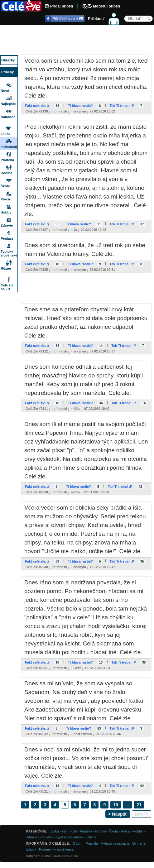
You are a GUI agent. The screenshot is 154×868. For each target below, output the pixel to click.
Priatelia (7, 160)
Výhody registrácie (115, 843)
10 (116, 805)
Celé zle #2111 (37, 409)
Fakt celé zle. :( (37, 106)
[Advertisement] (77, 41)
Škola (5, 186)
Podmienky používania (56, 849)
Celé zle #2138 (37, 111)
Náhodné (8, 117)
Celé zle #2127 (37, 230)
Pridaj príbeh (62, 6)
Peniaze (7, 238)
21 (139, 805)
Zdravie (7, 225)
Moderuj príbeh (106, 6)
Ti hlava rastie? (80, 106)
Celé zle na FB (7, 287)
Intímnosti (60, 111)
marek (76, 492)
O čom (77, 843)
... (128, 805)
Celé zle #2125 (37, 270)
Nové (5, 91)
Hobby (6, 212)
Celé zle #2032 (37, 734)
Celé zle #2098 (37, 492)
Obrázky (8, 60)
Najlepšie (8, 104)
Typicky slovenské (9, 253)
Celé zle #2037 (37, 668)
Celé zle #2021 (37, 791)
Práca (5, 199)
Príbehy (7, 72)
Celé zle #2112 (37, 351)
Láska (5, 134)
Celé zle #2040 (37, 567)
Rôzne (6, 268)
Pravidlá (92, 843)
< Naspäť (118, 814)
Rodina (6, 173)
